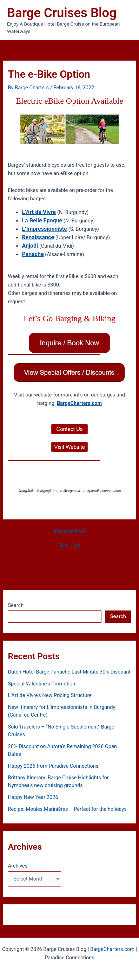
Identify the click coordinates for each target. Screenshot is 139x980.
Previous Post (69, 532)
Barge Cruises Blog (62, 13)
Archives (18, 866)
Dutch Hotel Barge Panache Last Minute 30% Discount (69, 672)
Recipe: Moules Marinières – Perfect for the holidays (67, 809)
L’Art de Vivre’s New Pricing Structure (50, 695)
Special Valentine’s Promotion (41, 684)
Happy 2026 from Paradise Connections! (54, 766)
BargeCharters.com (79, 403)
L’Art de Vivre (39, 212)
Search (16, 605)
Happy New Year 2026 (33, 797)
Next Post (69, 545)
